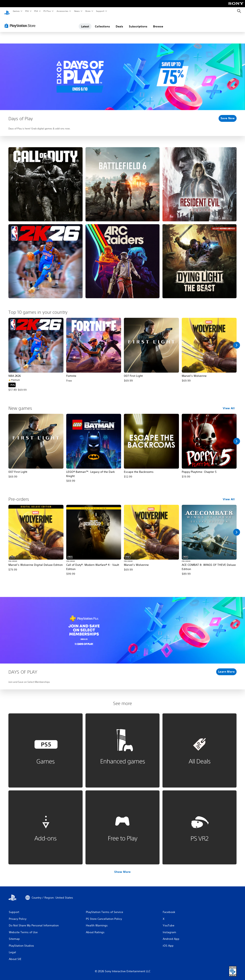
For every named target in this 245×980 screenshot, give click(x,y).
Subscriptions (138, 23)
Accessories (62, 11)
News (77, 11)
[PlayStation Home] (7, 11)
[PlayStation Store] (21, 22)
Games (16, 11)
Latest (85, 23)
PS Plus (47, 11)
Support (100, 11)
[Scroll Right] (237, 341)
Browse (158, 23)
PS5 (27, 11)
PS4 (36, 11)
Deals (119, 23)
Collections (102, 23)
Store (88, 11)
